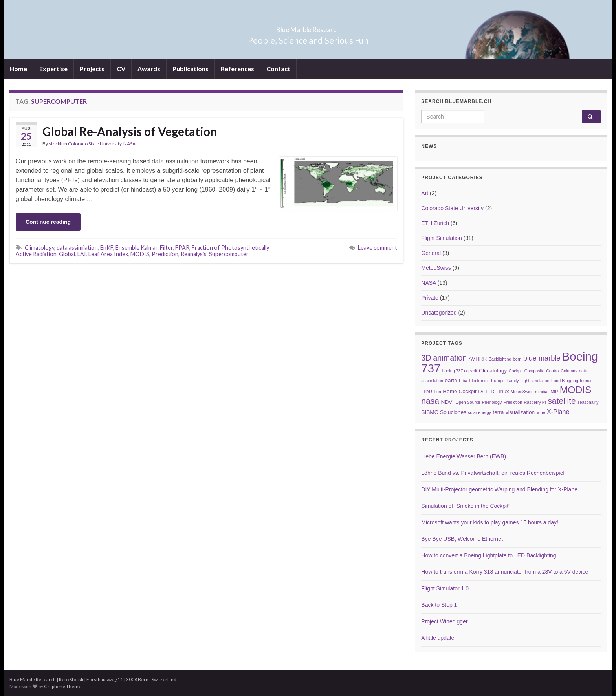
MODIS (140, 254)
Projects (92, 69)
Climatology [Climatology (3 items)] (493, 371)
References (237, 69)
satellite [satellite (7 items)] (562, 401)
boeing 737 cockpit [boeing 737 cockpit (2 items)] (460, 371)
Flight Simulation (442, 238)
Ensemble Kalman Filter (144, 248)
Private (430, 298)
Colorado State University (95, 144)
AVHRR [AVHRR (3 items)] (478, 359)
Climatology (39, 248)
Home (18, 69)
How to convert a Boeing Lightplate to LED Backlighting (489, 555)
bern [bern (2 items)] (517, 359)
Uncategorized (439, 313)
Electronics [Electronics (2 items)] (479, 381)
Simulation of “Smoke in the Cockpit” (466, 506)
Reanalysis (194, 254)
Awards (149, 69)
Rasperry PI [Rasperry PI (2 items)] (535, 402)
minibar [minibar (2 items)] (542, 392)
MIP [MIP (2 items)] (554, 392)
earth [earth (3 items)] (451, 380)
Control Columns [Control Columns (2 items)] (562, 371)
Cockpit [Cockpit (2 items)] (516, 371)
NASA (129, 144)
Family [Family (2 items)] (512, 381)
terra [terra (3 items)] (498, 412)
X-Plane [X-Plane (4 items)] (558, 412)
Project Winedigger (444, 621)
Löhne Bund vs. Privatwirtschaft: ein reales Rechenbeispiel (493, 473)
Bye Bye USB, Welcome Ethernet (462, 539)
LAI (82, 254)
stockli (56, 144)
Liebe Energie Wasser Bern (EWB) (464, 456)
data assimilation (77, 248)
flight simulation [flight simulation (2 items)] (535, 381)
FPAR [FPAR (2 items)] (427, 392)
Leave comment (378, 248)
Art (425, 193)
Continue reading (48, 222)
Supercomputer (229, 254)
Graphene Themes (64, 686)
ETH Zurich (435, 223)
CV (121, 69)
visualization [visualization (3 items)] (520, 412)
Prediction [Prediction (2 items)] (513, 402)
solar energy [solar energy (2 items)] (479, 412)
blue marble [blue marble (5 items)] (542, 358)
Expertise (53, 69)
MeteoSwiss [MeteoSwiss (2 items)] (522, 392)
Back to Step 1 (439, 605)
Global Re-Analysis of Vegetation (130, 131)
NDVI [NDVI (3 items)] (448, 402)
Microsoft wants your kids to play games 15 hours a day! (490, 522)
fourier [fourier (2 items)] (586, 381)
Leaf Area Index (108, 254)
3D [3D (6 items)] (426, 358)
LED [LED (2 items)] (490, 392)
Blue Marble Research (308, 27)
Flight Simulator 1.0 (445, 588)
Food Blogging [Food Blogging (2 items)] (565, 381)
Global (67, 254)
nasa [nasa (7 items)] (430, 401)
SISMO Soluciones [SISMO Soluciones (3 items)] (444, 412)
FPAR (182, 248)
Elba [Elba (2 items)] (463, 381)
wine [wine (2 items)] (541, 412)
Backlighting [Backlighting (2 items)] (500, 359)
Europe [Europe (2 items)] (498, 381)
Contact (278, 69)
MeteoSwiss (436, 268)
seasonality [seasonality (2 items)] (588, 402)
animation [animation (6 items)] (450, 358)
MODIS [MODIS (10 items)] (576, 390)
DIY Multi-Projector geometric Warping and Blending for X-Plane (499, 489)
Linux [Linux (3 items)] (503, 391)
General (431, 253)
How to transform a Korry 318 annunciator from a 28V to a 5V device (505, 572)
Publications (191, 69)
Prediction (165, 254)
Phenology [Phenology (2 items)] (492, 402)
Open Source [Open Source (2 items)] (468, 402)
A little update (438, 638)
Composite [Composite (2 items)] (534, 371)
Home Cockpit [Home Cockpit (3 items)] (460, 391)
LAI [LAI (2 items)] (481, 392)
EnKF (107, 248)
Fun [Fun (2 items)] (437, 392)
